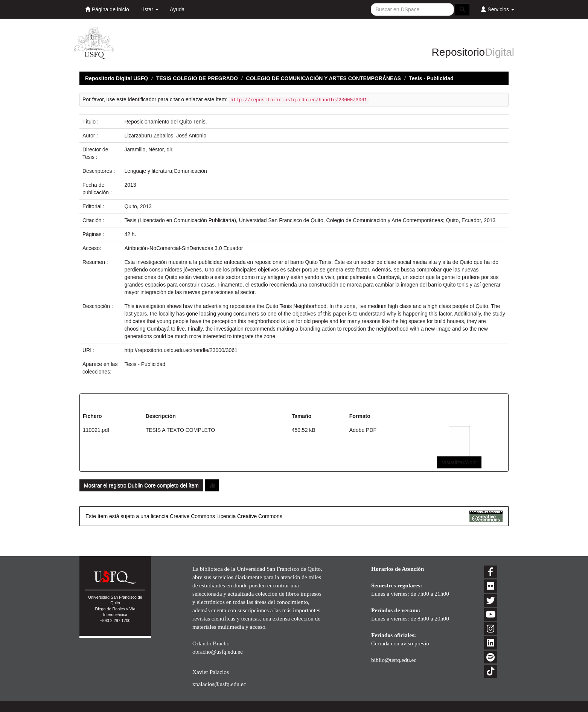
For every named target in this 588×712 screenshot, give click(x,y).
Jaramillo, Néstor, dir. (149, 149)
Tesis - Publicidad (431, 78)
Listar (149, 9)
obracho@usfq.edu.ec (218, 652)
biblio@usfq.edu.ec (394, 660)
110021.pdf (96, 430)
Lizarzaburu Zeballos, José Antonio (165, 136)
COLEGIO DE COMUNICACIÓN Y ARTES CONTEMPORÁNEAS (324, 78)
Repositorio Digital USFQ (117, 78)
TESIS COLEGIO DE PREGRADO (197, 78)
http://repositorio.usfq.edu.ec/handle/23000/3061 (181, 350)
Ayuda (177, 9)
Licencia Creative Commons (249, 516)
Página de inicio (107, 9)
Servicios (497, 9)
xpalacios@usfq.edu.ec (219, 684)
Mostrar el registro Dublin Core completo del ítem (141, 485)
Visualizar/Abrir (459, 462)
